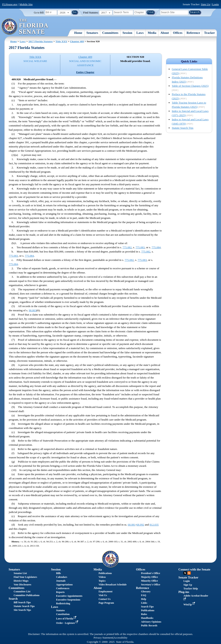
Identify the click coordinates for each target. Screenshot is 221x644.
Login (216, 4)
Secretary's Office (151, 585)
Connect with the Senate (194, 569)
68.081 (132, 525)
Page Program (106, 603)
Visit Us (103, 595)
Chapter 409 (77, 41)
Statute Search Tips (183, 128)
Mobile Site (26, 4)
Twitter (185, 573)
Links (144, 603)
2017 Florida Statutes (41, 41)
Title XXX (61, 41)
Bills (59, 573)
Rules (144, 614)
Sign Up (205, 4)
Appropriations (64, 585)
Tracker (209, 33)
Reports (60, 592)
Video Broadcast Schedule (112, 585)
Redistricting (63, 603)
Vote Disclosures (22, 585)
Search (13, 599)
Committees (110, 33)
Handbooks (147, 618)
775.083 (140, 247)
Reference (193, 33)
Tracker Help (191, 589)
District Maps (21, 581)
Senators (92, 33)
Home (78, 33)
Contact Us (105, 599)
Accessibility (121, 638)
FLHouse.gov (10, 4)
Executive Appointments (69, 596)
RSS (189, 573)
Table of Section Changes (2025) (190, 86)
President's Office (151, 573)
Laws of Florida (67, 619)
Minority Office (149, 581)
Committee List (22, 591)
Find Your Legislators (25, 577)
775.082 (127, 247)
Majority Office (149, 577)
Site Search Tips (22, 610)
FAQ (143, 595)
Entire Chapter (85, 72)
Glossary (146, 591)
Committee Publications (27, 595)
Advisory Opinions (151, 622)
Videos (102, 577)
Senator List (20, 573)
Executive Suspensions (68, 600)
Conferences (63, 588)
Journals (61, 581)
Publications (105, 573)
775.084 (156, 247)
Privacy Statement (103, 638)
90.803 (33, 310)
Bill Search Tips (22, 602)
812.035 (154, 525)
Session (127, 33)
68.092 (140, 525)
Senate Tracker (188, 577)
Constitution (63, 614)
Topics (102, 581)
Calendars (62, 577)
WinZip (190, 605)
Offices (178, 33)
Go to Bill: (39, 13)
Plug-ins (184, 592)
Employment (105, 591)
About (165, 33)
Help (144, 599)
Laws (140, 33)
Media (152, 33)
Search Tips (147, 607)
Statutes (60, 610)
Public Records (149, 626)
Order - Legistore (68, 623)
